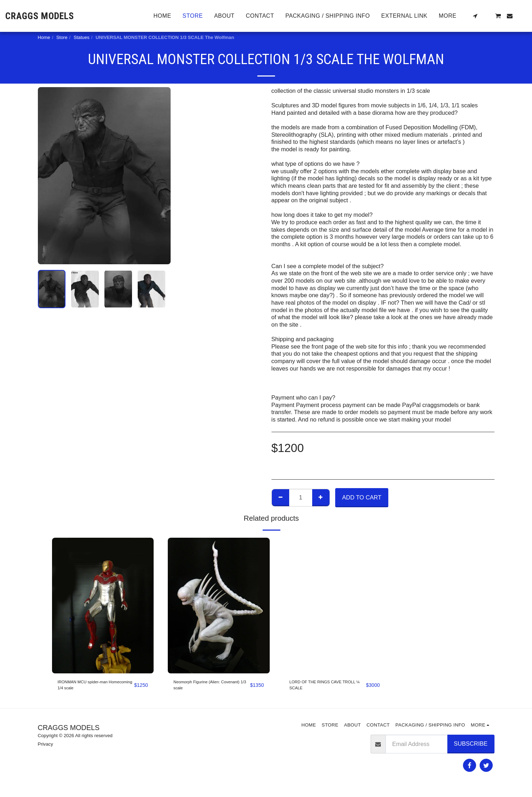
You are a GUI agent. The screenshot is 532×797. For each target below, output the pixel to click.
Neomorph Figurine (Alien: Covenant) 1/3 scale (208, 688)
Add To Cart (362, 497)
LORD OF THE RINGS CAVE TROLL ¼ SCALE (321, 688)
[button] (475, 16)
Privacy (45, 750)
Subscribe (471, 749)
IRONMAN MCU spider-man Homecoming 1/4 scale (94, 688)
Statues (82, 37)
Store (62, 37)
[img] (103, 606)
